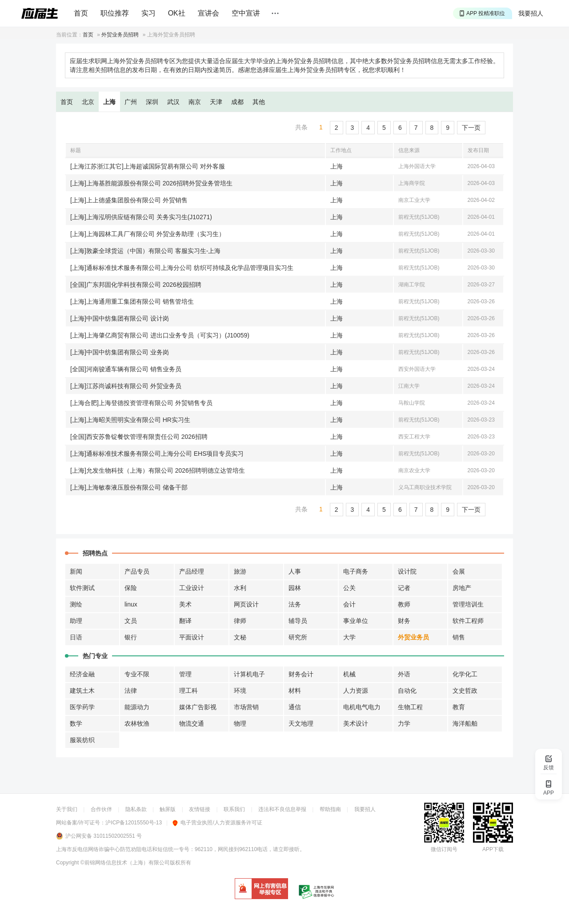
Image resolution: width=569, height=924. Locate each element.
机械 (349, 674)
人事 (295, 571)
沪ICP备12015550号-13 (134, 823)
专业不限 (137, 674)
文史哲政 (465, 691)
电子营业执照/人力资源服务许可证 (217, 823)
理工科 (188, 691)
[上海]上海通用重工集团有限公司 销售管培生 (132, 301)
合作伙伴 (101, 809)
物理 (240, 723)
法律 (131, 691)
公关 (349, 588)
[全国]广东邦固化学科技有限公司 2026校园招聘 (136, 285)
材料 (295, 691)
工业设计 (192, 588)
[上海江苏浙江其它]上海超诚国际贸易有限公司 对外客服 (148, 166)
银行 (131, 637)
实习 (148, 13)
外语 (404, 674)
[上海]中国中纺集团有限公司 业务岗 (120, 352)
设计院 (407, 571)
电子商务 (356, 571)
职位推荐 (115, 13)
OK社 (177, 13)
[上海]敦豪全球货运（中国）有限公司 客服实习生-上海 (145, 251)
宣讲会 (208, 13)
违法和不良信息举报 (282, 809)
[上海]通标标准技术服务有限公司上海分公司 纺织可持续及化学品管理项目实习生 (182, 268)
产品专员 (137, 571)
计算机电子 (249, 674)
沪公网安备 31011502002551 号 (104, 836)
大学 (349, 637)
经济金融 (82, 674)
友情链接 (200, 809)
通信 (295, 707)
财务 (404, 621)
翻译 (185, 621)
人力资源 (356, 691)
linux (131, 604)
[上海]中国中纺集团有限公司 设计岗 (120, 318)
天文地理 (301, 723)
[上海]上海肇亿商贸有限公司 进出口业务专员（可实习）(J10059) (160, 335)
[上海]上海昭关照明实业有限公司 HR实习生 (130, 420)
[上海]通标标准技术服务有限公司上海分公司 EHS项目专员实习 (157, 454)
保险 (131, 588)
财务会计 (301, 674)
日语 (76, 637)
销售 (459, 637)
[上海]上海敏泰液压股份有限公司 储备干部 (129, 487)
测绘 (76, 604)
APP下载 (493, 849)
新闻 (76, 571)
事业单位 (356, 621)
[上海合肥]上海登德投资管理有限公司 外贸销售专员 (141, 403)
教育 (459, 707)
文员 (131, 621)
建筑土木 (82, 691)
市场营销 (246, 707)
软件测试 (82, 588)
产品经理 (192, 571)
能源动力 (137, 707)
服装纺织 (82, 740)
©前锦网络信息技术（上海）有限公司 (125, 863)
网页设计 (246, 604)
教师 (404, 604)
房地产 (462, 588)
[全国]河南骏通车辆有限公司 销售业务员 (126, 369)
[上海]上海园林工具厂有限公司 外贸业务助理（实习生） (148, 234)
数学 (76, 723)
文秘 (240, 637)
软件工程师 (468, 621)
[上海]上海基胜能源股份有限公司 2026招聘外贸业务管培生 (151, 183)
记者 (404, 588)
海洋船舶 (465, 723)
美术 (185, 604)
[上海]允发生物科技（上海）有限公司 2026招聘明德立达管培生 (158, 470)
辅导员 (298, 621)
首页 (81, 13)
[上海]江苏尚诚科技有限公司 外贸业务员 (126, 386)
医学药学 (82, 707)
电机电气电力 (362, 707)
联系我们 (234, 809)
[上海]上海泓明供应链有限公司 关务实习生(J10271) (141, 217)
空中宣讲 (246, 13)
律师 (240, 621)
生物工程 (410, 707)
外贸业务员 (413, 637)
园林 (295, 588)
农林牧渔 (137, 723)
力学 (404, 723)
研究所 (298, 637)
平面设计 (192, 637)
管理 (185, 674)
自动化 (407, 691)
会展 (459, 571)
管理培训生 (468, 604)
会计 (349, 604)
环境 (240, 691)
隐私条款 (136, 809)
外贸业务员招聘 (120, 35)
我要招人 (531, 13)
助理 (76, 621)
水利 (240, 588)
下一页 (471, 128)
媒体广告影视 (198, 707)
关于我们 (67, 809)
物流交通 (192, 723)
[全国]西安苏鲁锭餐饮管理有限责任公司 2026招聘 (139, 437)
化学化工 (465, 674)
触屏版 (168, 809)
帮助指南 (330, 809)
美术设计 (356, 723)
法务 (295, 604)
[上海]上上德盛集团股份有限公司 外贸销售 (129, 200)
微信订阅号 (444, 849)
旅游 (240, 571)
